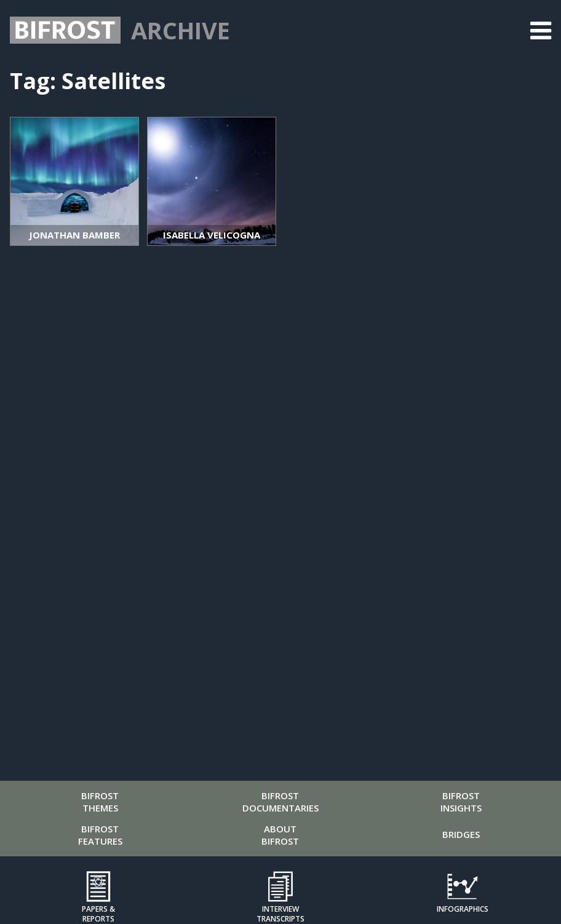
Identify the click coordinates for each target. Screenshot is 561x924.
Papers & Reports (98, 914)
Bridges (461, 834)
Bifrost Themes (100, 802)
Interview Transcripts (280, 914)
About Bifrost (280, 835)
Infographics (463, 909)
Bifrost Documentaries (280, 802)
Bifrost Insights (461, 802)
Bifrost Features (100, 835)
